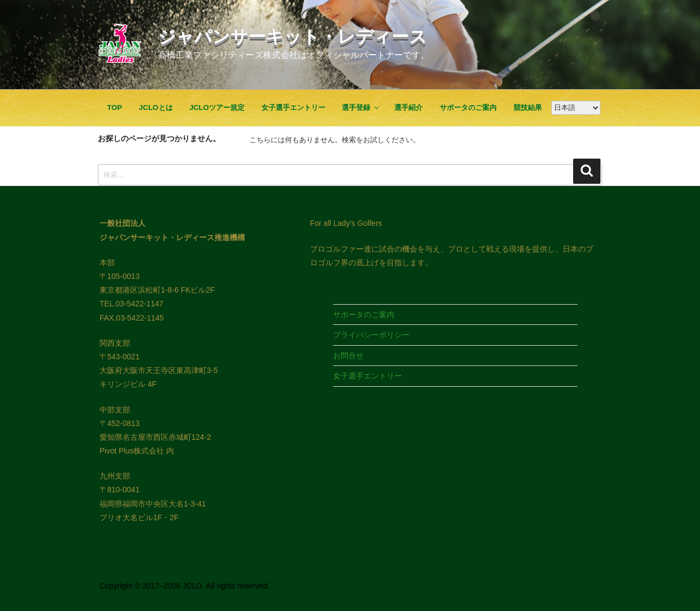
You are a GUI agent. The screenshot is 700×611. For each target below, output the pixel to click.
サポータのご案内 (468, 107)
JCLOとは (156, 107)
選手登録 (361, 107)
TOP (115, 107)
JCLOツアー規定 (217, 107)
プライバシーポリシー (371, 335)
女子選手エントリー (293, 107)
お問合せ (348, 356)
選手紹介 (409, 107)
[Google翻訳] (576, 108)
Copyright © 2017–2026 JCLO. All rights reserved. (185, 586)
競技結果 (528, 107)
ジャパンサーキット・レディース (293, 37)
